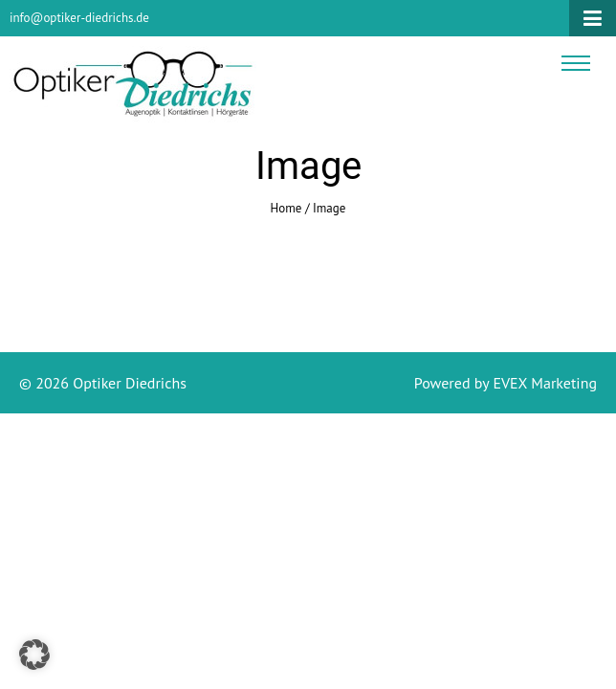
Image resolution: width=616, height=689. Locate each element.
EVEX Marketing (543, 383)
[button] (34, 655)
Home (286, 208)
